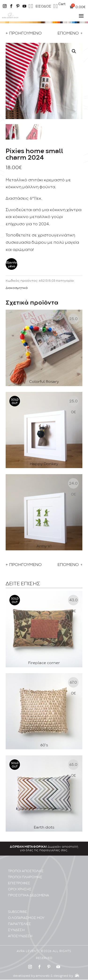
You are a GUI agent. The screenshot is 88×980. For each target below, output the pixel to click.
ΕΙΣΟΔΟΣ (43, 7)
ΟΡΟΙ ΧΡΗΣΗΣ (20, 886)
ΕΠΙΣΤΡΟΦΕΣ (19, 879)
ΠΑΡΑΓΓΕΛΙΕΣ (19, 920)
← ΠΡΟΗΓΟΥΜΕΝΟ (24, 33)
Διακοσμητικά (17, 288)
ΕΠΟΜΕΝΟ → (70, 33)
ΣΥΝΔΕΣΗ (16, 926)
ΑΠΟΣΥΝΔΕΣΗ (20, 932)
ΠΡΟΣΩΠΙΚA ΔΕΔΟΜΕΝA (29, 892)
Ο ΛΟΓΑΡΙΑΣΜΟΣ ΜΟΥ (26, 914)
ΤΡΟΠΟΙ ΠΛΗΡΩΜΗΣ (25, 873)
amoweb (43, 972)
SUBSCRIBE (17, 908)
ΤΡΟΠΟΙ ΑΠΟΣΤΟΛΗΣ (26, 867)
